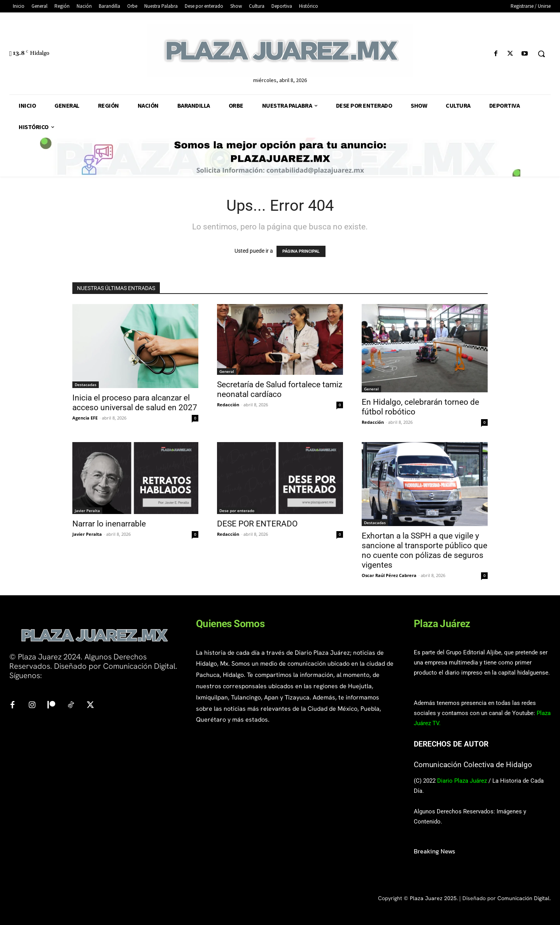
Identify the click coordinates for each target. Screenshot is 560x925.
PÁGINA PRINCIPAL (301, 251)
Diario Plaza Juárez (462, 781)
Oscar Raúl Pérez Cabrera (389, 575)
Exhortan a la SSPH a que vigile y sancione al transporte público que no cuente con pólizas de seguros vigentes (424, 550)
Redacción (228, 405)
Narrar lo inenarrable (109, 524)
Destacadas (86, 385)
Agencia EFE (85, 418)
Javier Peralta (87, 511)
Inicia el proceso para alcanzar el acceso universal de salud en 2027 (135, 403)
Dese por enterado (237, 511)
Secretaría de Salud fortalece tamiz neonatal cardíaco (280, 389)
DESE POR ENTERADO (257, 524)
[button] (541, 54)
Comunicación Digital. (524, 898)
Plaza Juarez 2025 (433, 898)
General (227, 371)
